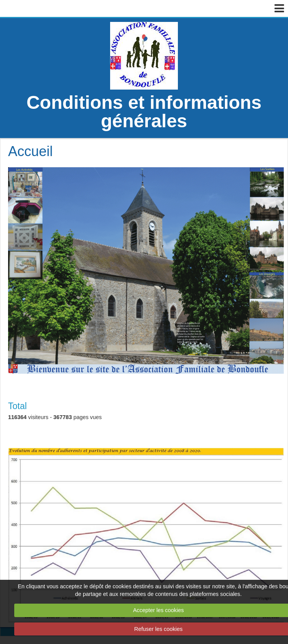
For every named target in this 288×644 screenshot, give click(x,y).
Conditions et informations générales (144, 112)
